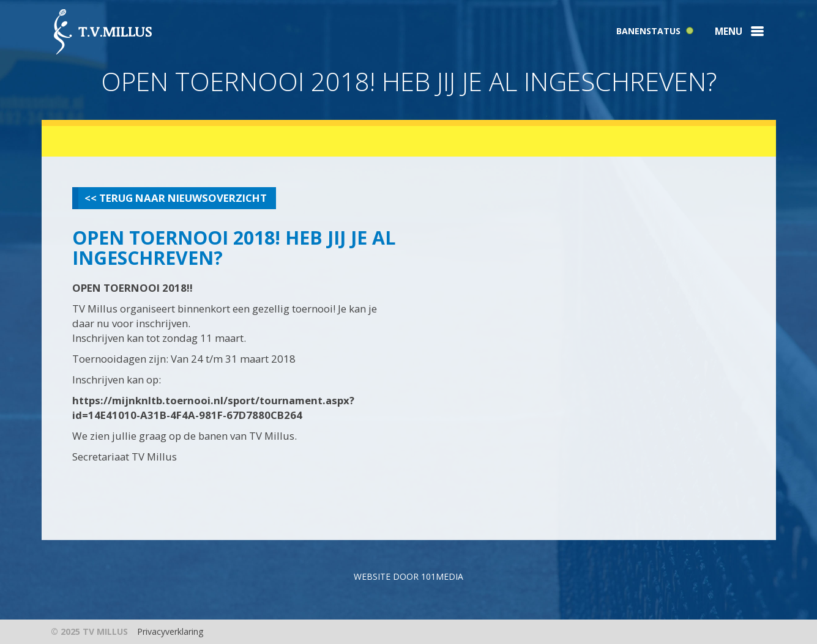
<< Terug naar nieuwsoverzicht (176, 198)
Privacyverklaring (170, 631)
